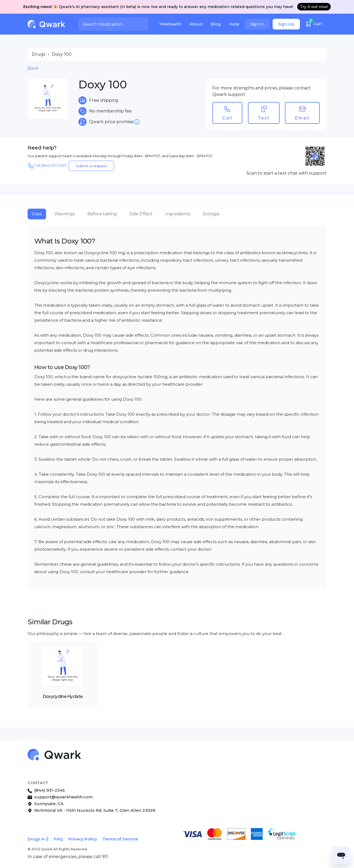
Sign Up (286, 24)
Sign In (257, 24)
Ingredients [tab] (178, 214)
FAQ (59, 839)
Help (234, 24)
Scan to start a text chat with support (286, 173)
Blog (216, 24)
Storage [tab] (211, 214)
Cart (314, 23)
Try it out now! (314, 7)
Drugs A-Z (38, 839)
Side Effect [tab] (141, 214)
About (196, 24)
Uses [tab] (37, 214)
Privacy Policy (83, 839)
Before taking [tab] (102, 214)
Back (33, 68)
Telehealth (170, 24)
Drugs (39, 54)
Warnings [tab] (65, 214)
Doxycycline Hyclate (63, 696)
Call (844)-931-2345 (47, 166)
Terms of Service (120, 839)
